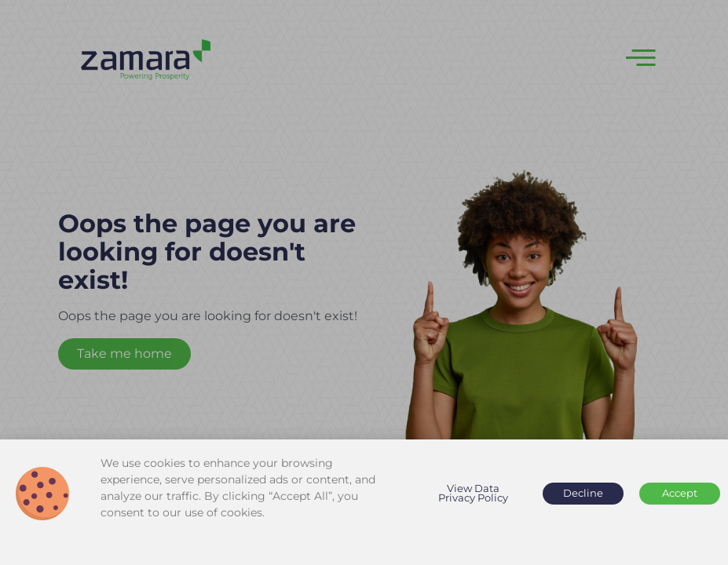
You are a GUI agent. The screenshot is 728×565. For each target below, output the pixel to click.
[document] (364, 282)
